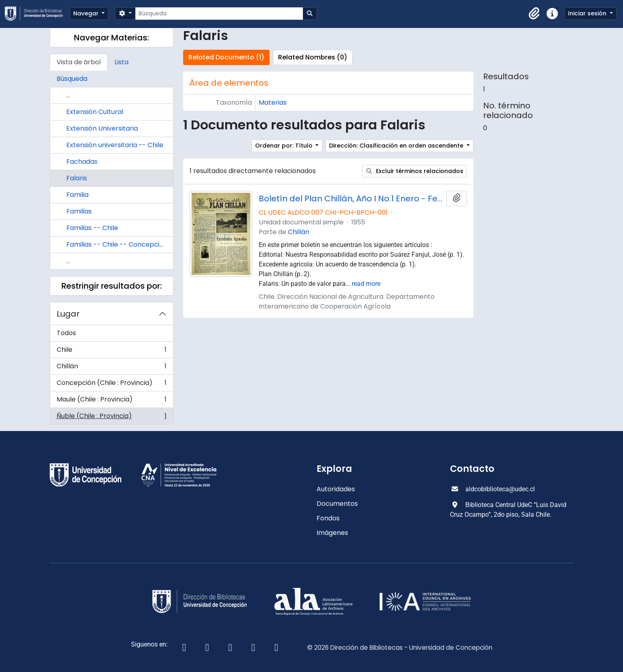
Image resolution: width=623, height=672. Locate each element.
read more (366, 284)
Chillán (111, 368)
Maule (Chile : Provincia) (111, 401)
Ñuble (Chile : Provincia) (111, 418)
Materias (273, 102)
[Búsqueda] (219, 14)
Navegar (87, 13)
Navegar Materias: (111, 38)
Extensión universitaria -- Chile (115, 145)
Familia (77, 195)
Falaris (77, 178)
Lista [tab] (121, 62)
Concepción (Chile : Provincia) (111, 385)
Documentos (337, 504)
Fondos (328, 518)
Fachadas (82, 162)
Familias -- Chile (92, 228)
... (68, 95)
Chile (111, 352)
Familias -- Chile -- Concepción (117, 244)
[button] (534, 14)
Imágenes (332, 533)
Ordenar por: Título (285, 146)
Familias (79, 211)
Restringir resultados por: (112, 286)
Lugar (68, 314)
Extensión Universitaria (102, 128)
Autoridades (336, 489)
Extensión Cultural (95, 112)
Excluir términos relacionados (415, 171)
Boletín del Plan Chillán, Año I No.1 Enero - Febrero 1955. (351, 199)
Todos (66, 333)
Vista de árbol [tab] (79, 62)
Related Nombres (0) (313, 57)
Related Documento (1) (226, 57)
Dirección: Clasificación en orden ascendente (397, 146)
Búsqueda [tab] (72, 79)
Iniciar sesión (588, 13)
